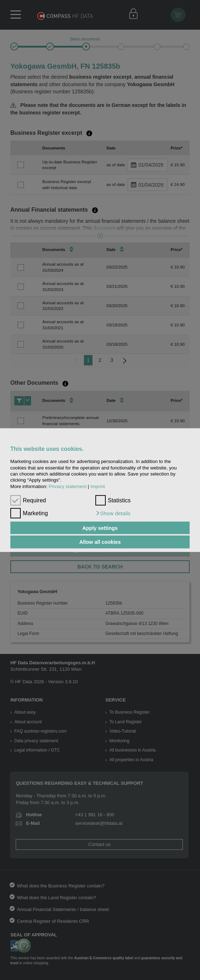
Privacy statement (67, 486)
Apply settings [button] (100, 528)
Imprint (98, 486)
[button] (113, 513)
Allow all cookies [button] (100, 542)
